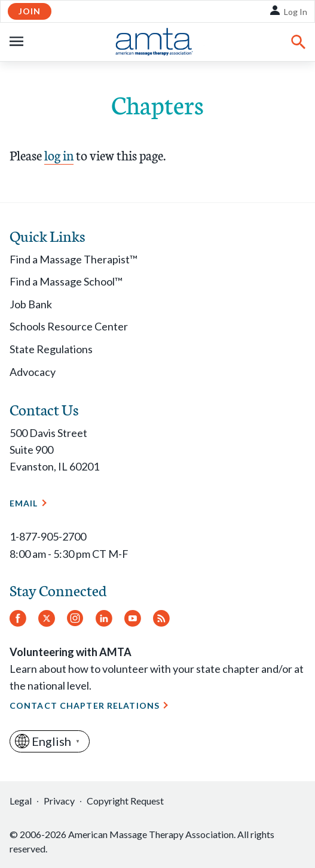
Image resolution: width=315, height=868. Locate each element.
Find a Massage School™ (66, 281)
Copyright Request (125, 801)
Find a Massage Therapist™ (74, 259)
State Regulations (51, 349)
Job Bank (31, 304)
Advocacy (33, 372)
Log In (296, 12)
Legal (21, 801)
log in (59, 155)
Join (30, 11)
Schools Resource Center (69, 326)
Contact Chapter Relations (85, 705)
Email (24, 503)
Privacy (59, 801)
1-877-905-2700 (48, 536)
